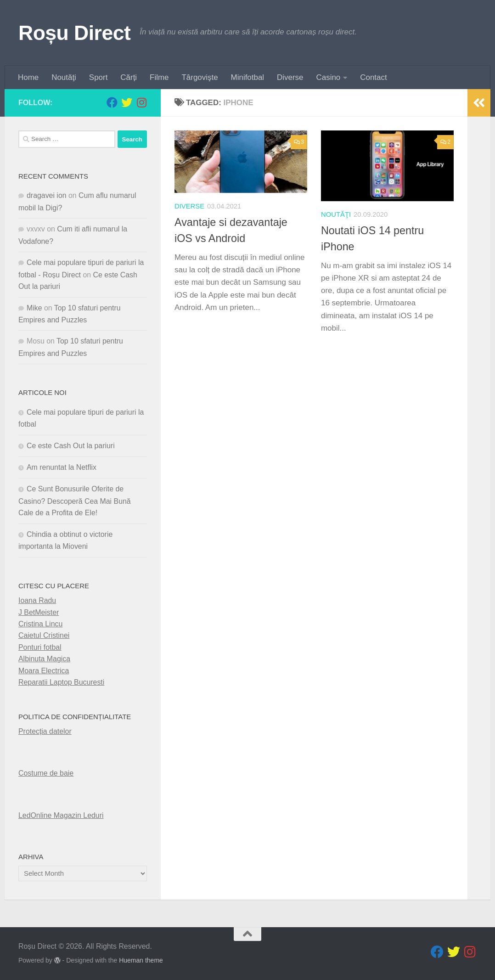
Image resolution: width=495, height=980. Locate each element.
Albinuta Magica (44, 659)
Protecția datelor (45, 731)
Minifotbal (248, 77)
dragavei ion (47, 195)
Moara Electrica (44, 670)
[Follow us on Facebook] (112, 102)
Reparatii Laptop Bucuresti (61, 682)
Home (28, 77)
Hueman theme (141, 960)
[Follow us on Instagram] (141, 102)
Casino (329, 77)
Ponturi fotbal (40, 647)
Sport (98, 77)
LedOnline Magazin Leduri (61, 815)
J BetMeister (39, 612)
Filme (159, 77)
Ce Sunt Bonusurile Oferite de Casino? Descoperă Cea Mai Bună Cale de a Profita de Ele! (75, 501)
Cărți (129, 77)
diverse (189, 206)
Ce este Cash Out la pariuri (71, 445)
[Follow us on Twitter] (127, 102)
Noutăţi (64, 77)
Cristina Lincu (40, 624)
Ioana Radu (37, 600)
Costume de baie (46, 773)
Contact (373, 77)
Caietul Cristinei (44, 635)
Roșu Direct (74, 33)
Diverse (290, 77)
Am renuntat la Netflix (62, 467)
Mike (34, 307)
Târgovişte (200, 77)
